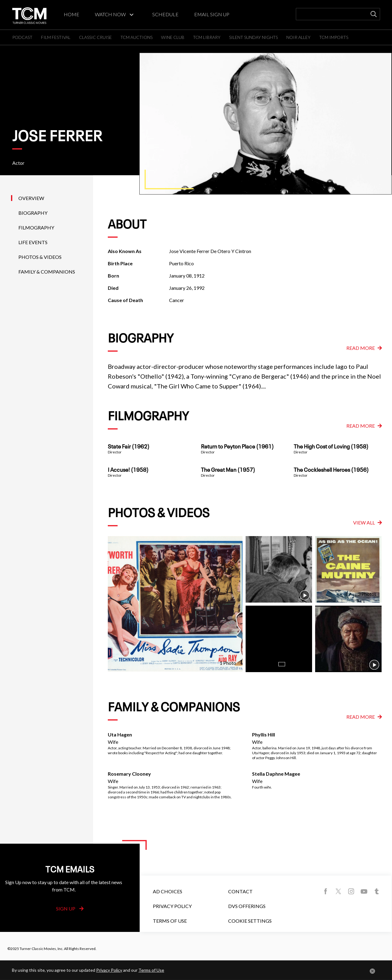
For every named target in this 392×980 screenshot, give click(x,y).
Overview (31, 198)
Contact (240, 891)
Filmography (36, 227)
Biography (33, 213)
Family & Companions (47, 272)
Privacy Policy (172, 906)
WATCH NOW (110, 14)
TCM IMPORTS (334, 37)
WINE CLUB (173, 37)
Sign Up (70, 908)
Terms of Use (170, 921)
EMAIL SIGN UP (212, 14)
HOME (72, 14)
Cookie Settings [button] (250, 921)
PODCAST (22, 37)
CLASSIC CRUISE (95, 37)
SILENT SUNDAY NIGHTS (253, 37)
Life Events (33, 242)
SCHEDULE (165, 14)
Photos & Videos (40, 257)
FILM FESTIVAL (56, 37)
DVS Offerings (247, 906)
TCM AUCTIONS (136, 37)
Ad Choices (168, 891)
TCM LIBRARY (207, 37)
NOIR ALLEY (298, 37)
